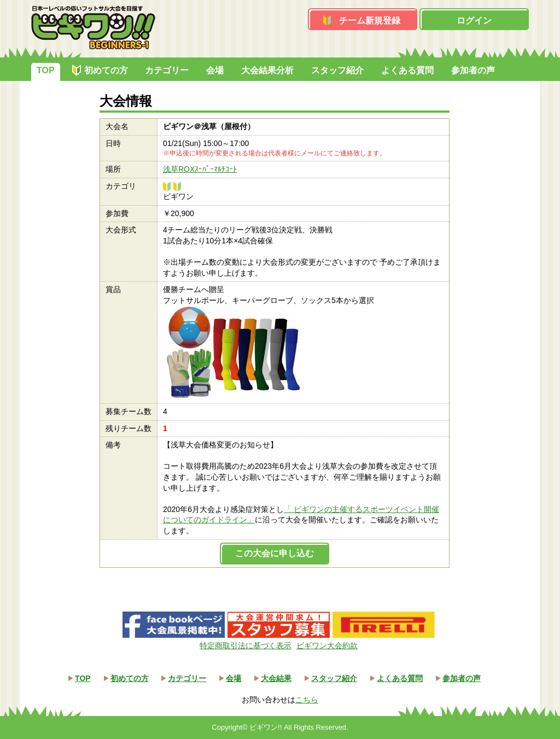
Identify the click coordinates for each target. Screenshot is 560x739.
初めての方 (106, 70)
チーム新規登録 (370, 21)
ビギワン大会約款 (327, 645)
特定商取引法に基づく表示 (246, 645)
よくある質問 (407, 70)
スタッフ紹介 (337, 70)
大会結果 (276, 678)
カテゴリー (167, 70)
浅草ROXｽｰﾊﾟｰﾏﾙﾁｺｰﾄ (200, 169)
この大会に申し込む (275, 553)
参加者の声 (473, 70)
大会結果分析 (267, 70)
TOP (46, 70)
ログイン (474, 21)
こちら (307, 700)
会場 (215, 70)
